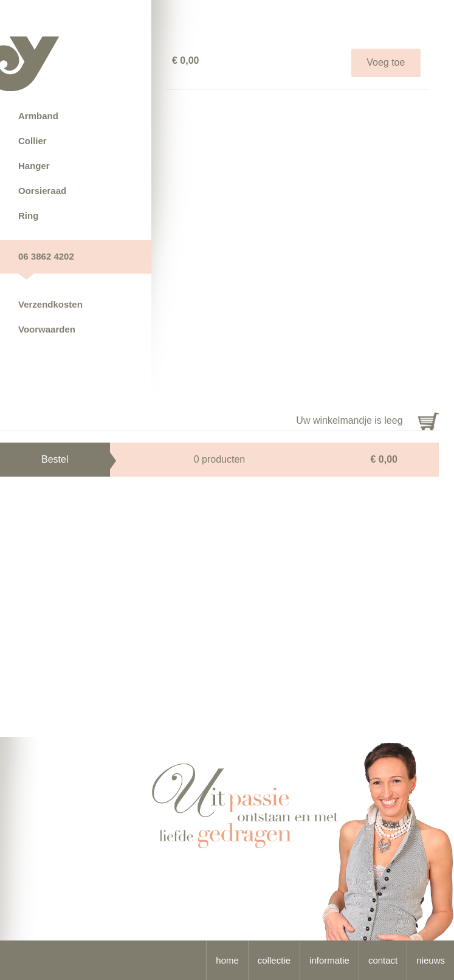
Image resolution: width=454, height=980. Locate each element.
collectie (274, 960)
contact (383, 960)
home (227, 960)
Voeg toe (386, 62)
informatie (329, 960)
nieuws (431, 960)
